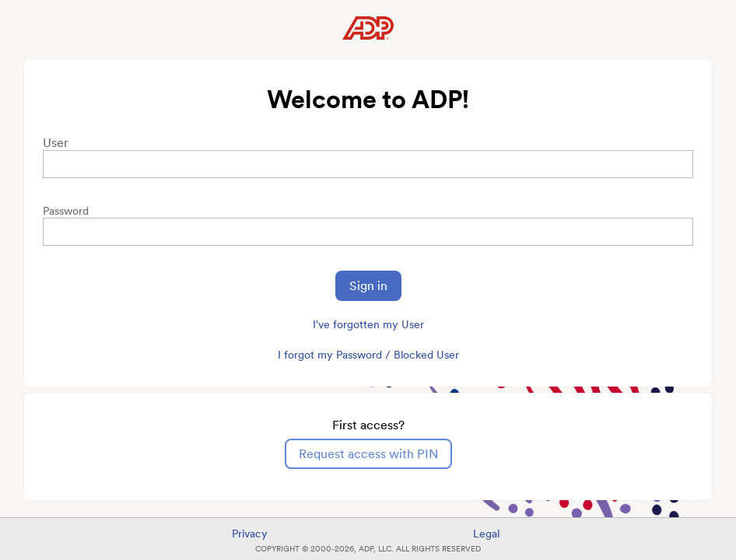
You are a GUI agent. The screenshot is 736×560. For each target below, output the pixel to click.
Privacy (250, 534)
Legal (486, 534)
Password (66, 211)
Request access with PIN (368, 454)
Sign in (368, 286)
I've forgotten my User (368, 324)
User (56, 143)
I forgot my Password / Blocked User (368, 355)
